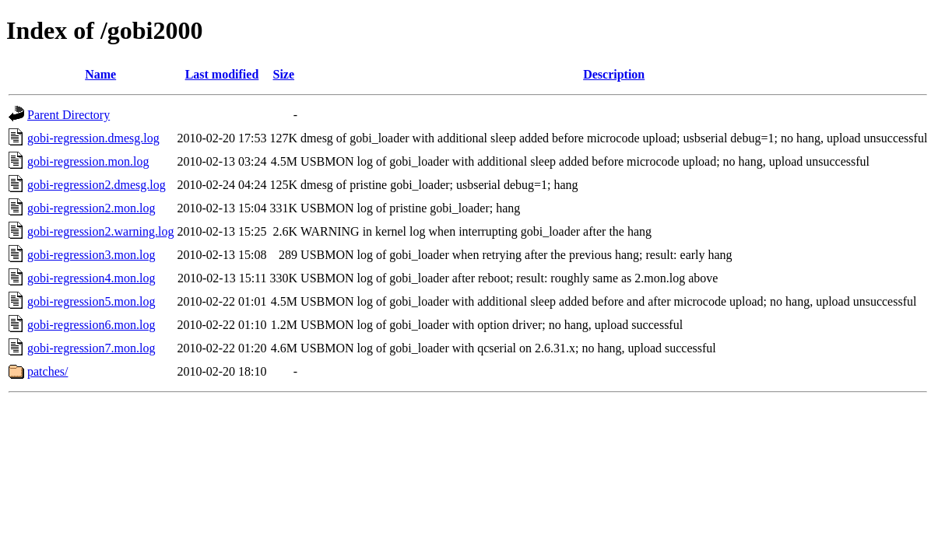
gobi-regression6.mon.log (91, 325)
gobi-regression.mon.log (88, 161)
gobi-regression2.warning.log (100, 231)
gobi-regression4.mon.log (91, 278)
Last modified (222, 74)
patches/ (47, 371)
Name (100, 74)
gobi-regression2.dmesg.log (97, 185)
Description (614, 74)
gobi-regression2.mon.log (91, 208)
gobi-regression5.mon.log (91, 301)
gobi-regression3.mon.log (91, 255)
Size (284, 74)
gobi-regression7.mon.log (91, 348)
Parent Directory (69, 115)
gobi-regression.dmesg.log (93, 138)
